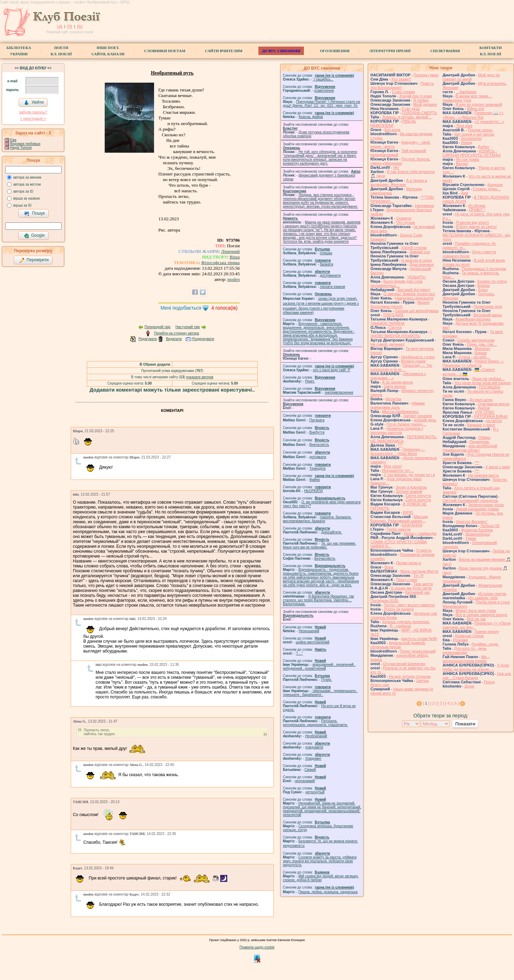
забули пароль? (33, 112)
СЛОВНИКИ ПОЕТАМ (165, 51)
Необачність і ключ (418, 357)
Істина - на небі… (475, 357)
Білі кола (392, 130)
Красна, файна (311, 117)
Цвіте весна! (395, 386)
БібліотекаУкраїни (19, 51)
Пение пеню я (408, 563)
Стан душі (411, 109)
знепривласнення (339, 392)
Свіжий (310, 770)
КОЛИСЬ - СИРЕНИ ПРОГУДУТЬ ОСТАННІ (472, 153)
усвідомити (314, 747)
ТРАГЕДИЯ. (394, 315)
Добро (484, 147)
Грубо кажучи (399, 529)
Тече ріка (464, 126)
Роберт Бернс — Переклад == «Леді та (473, 363)
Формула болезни (477, 530)
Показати (465, 724)
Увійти (34, 103)
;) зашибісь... (323, 79)
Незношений (309, 631)
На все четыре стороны (410, 676)
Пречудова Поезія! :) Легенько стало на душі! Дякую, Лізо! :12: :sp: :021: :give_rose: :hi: (321, 104)
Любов (484, 408)
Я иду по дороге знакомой (479, 104)
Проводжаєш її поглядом (484, 269)
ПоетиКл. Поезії (61, 51)
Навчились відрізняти (414, 298)
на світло (494, 421)
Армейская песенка (473, 319)
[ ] (426, 703)
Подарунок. (480, 442)
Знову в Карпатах (411, 487)
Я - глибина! (401, 626)
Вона (389, 567)
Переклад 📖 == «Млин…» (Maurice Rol (473, 115)
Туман (471, 538)
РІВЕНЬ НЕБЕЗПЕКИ (393, 123)
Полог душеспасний (418, 651)
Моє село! (393, 466)
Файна (315, 480)
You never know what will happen (482, 383)
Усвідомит (313, 758)
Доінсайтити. (331, 532)
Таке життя (423, 584)
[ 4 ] (448, 703)
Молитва (393, 399)
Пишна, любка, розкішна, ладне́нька (328, 892)
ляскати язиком (333, 287)
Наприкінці (424, 206)
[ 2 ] (433, 703)
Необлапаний (316, 736)
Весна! (462, 164)
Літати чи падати (399, 609)
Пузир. (327, 680)
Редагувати (147, 339)
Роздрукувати (203, 339)
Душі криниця (422, 264)
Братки (484, 285)
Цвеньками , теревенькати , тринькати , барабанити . (320, 693)
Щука (469, 686)
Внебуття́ (317, 432)
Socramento (471, 138)
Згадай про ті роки (415, 96)
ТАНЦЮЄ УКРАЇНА (388, 323)
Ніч (396, 167)
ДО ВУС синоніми (281, 51)
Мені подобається (181, 308)
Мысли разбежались (400, 412)
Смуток (395, 327)
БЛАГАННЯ (412, 525)
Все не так (476, 619)
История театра (492, 594)
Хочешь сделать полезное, (406, 622)
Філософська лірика (220, 263)
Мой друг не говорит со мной (471, 77)
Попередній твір (158, 327)
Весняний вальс (488, 315)
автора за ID (23, 191)
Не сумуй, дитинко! (387, 344)
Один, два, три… (482, 344)
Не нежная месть (484, 475)
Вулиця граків (413, 361)
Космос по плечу (492, 281)
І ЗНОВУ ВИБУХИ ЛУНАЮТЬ (401, 334)
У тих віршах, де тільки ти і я (409, 475)
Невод (466, 143)
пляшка (326, 253)
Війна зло (476, 109)
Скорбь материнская (476, 340)
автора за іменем (27, 177)
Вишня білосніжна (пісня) (400, 304)
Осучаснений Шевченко (404, 664)
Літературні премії (390, 51)
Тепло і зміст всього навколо (409, 605)
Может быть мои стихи (476, 610)
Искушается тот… (398, 470)
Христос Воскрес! (471, 522)
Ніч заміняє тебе (483, 598)
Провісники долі (488, 306)
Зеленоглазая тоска (486, 505)
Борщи (481, 353)
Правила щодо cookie (257, 947)
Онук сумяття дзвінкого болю (469, 254)
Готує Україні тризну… (407, 424)
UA (60, 26)
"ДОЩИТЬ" (417, 277)
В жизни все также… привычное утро (467, 98)
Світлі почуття (418, 496)
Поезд (489, 682)
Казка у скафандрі (420, 533)
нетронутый (315, 792)
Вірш (235, 257)
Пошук (34, 214)
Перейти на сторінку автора (177, 333)
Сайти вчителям (224, 51)
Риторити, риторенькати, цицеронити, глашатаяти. (315, 723)
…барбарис (466, 92)
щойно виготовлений (313, 642)
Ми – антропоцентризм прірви (466, 659)
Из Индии (477, 206)
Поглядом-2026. (385, 601)
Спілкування (445, 51)
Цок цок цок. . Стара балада (477, 676)
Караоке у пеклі (481, 425)
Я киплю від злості (472, 222)
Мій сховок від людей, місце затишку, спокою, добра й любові (321, 878)
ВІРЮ (408, 512)
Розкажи (460, 640)
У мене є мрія (498, 467)
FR (70, 26)
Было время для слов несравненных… (396, 283)
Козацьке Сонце (470, 636)
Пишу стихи (407, 580)
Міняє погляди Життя (419, 571)
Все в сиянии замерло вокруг (481, 615)
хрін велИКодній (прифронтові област (470, 448)
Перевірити (34, 260)
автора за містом (27, 184)
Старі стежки (403, 92)
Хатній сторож (414, 248)
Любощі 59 (490, 526)
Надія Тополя (21, 148)
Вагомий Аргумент (414, 290)
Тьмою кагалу (487, 632)
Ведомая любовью (25, 144)
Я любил (421, 100)
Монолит (483, 348)
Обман (484, 437)
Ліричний (230, 251)
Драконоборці (478, 534)
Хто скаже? (401, 79)
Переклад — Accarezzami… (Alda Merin (398, 451)
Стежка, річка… (487, 189)
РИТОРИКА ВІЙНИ (491, 416)
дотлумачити (330, 275)
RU (80, 26)
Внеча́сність (319, 445)
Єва (13, 140)
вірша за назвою (27, 198)
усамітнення (324, 91)
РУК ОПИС (485, 412)
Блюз (483, 290)
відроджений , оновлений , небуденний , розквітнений (319, 667)
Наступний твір (188, 327)
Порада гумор (426, 75)
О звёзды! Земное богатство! (409, 294)
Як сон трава (467, 159)
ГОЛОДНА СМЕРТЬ (419, 113)
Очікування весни (494, 404)
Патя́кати (317, 420)
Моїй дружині (425, 104)
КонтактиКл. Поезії (490, 51)
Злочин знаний (409, 491)
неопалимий (305, 781)
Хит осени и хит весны (474, 134)
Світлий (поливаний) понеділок (470, 501)
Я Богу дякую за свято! (476, 227)
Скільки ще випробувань (417, 311)
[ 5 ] (456, 703)
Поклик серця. (480, 130)
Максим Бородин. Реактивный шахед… (399, 519)
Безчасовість (325, 558)
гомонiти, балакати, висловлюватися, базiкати (317, 519)
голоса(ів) (225, 308)
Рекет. (310, 381)
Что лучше (405, 222)
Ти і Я (418, 575)
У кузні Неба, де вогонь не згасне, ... (476, 667)
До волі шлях (481, 400)
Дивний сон (420, 252)
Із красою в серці (416, 260)
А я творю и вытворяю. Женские (399, 182)
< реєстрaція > (33, 118)
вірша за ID (22, 205)
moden (233, 279)
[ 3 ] (441, 703)
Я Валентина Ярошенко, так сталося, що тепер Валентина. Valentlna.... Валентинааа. (318, 600)
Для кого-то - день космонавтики (465, 650)
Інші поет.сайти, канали (108, 51)
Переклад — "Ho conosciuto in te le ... (401, 367)
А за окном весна (397, 382)
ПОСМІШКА (489, 387)
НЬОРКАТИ (314, 491)
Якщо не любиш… (489, 379)
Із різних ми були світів (411, 588)
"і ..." (299, 653)
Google (34, 236)
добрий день (425, 420)
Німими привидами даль (398, 405)
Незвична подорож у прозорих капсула (397, 430)
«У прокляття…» (489, 122)
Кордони (495, 185)
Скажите (404, 218)
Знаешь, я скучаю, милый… (407, 117)
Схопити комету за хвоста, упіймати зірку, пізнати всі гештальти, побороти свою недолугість (320, 861)
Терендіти (318, 468)
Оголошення (335, 51)
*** (400, 445)
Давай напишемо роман (477, 509)
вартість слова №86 (419, 639)
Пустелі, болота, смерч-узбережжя (400, 161)
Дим (464, 193)
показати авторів (200, 377)
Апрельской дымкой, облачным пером (398, 645)
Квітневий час (418, 592)
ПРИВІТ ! (477, 210)
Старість (424, 550)
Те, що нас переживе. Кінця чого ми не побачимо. (319, 545)
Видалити (174, 339)
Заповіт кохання (418, 416)
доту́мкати (318, 457)
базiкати (327, 264)
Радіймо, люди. (485, 644)
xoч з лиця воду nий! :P (331, 370)
